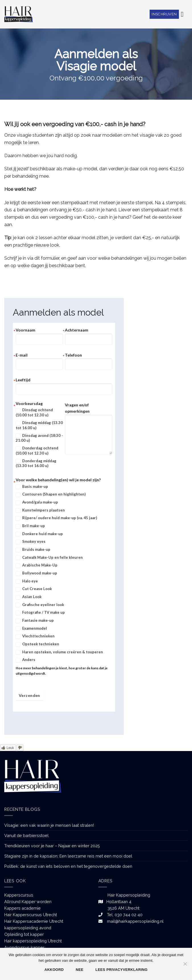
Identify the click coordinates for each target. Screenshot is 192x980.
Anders (25, 660)
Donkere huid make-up (39, 534)
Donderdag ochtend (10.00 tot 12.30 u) (37, 451)
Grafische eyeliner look (40, 605)
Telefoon (73, 355)
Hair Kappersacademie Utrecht (34, 921)
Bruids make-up (33, 550)
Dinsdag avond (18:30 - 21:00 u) (39, 438)
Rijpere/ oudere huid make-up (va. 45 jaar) (56, 518)
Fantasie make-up (35, 621)
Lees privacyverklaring (122, 970)
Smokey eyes (31, 542)
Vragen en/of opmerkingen (77, 408)
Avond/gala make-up (37, 502)
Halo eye (27, 581)
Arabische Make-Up (37, 565)
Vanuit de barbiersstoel (26, 835)
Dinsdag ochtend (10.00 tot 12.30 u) (34, 412)
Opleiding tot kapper (24, 934)
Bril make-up (30, 526)
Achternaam (77, 330)
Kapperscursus (19, 895)
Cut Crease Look (34, 589)
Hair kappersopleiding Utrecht (33, 941)
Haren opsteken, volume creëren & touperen (59, 652)
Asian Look (29, 597)
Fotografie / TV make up (40, 613)
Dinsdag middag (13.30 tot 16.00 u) (39, 425)
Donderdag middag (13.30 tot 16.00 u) (36, 463)
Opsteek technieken (37, 644)
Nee (80, 970)
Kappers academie (22, 908)
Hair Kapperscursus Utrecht (31, 915)
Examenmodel (31, 629)
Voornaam (25, 330)
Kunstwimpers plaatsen (40, 510)
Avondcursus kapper (24, 947)
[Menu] (184, 14)
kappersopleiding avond (28, 928)
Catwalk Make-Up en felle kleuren (49, 558)
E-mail (22, 355)
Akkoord (54, 970)
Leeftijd (23, 380)
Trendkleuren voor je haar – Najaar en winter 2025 (52, 846)
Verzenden (29, 695)
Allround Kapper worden (28, 902)
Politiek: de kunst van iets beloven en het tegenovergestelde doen (68, 866)
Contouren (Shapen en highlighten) (51, 494)
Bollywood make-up (36, 573)
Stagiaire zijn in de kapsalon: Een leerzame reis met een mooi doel (68, 856)
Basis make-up (32, 487)
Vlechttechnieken (35, 636)
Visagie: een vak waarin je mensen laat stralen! (49, 825)
